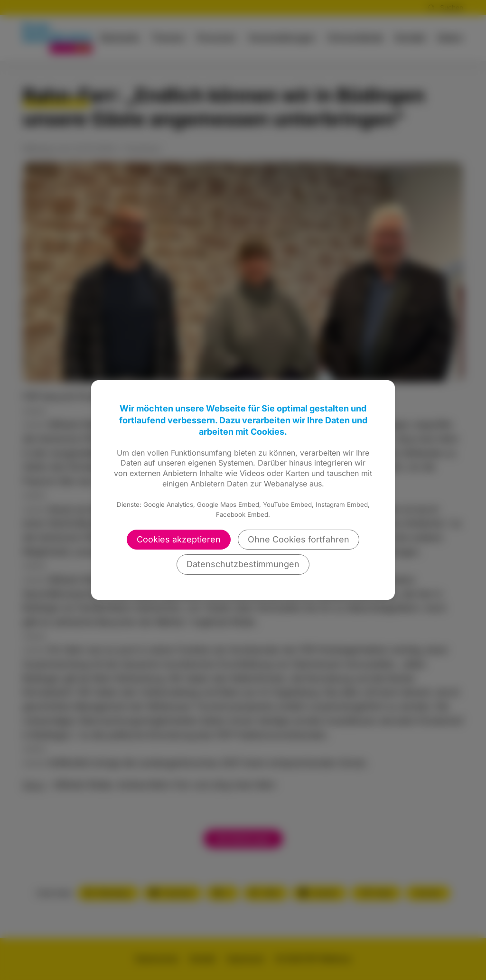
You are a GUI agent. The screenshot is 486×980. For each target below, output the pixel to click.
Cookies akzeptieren (179, 539)
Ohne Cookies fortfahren (299, 539)
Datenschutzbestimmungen (243, 564)
